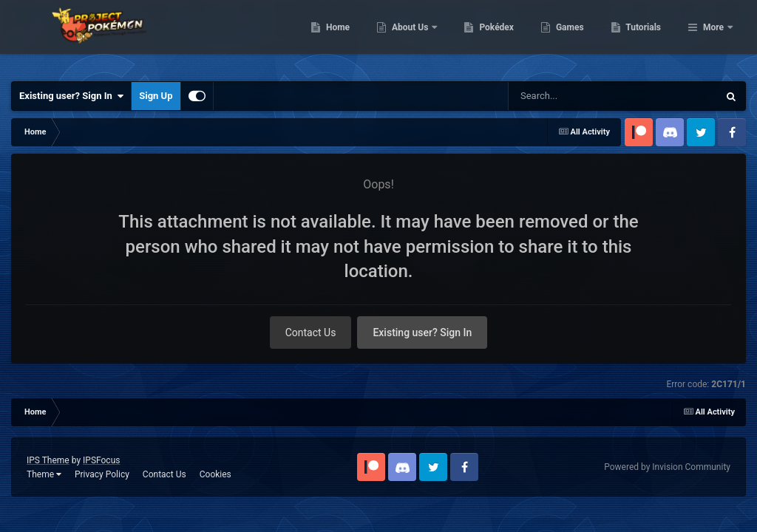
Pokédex (573, 37)
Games (646, 37)
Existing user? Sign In (71, 96)
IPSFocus (101, 460)
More (713, 37)
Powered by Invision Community (667, 467)
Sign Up (156, 96)
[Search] (576, 96)
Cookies (215, 474)
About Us (487, 37)
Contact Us (311, 332)
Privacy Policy (102, 474)
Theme (44, 474)
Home (414, 37)
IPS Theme (48, 460)
